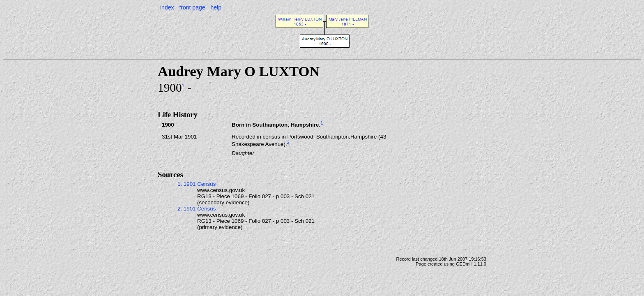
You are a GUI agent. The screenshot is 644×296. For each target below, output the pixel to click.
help (216, 7)
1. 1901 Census (197, 184)
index (167, 7)
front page (192, 7)
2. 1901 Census (197, 209)
